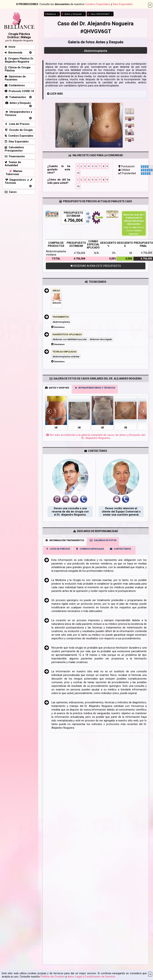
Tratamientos (15, 97)
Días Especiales (123, 4)
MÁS (60, 94)
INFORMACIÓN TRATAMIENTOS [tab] (65, 540)
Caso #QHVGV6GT (99, 14)
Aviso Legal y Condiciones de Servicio (91, 977)
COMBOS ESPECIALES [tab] (90, 549)
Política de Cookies (53, 977)
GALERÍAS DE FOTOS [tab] (103, 540)
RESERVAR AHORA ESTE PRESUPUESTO (96, 266)
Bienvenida (13, 53)
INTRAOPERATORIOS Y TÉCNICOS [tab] (95, 388)
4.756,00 (72, 220)
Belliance (51, 14)
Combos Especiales (98, 4)
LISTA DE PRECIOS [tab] (58, 549)
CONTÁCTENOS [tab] (120, 549)
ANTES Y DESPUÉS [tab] (57, 388)
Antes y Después (72, 14)
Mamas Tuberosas (14, 173)
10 (78, 173)
